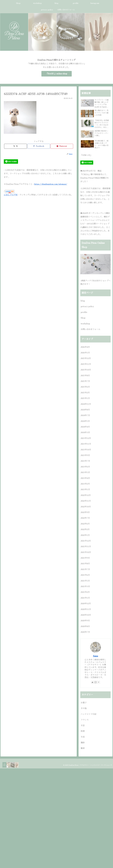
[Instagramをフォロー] (96, 682)
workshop (85, 324)
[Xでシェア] (15, 146)
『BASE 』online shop (57, 74)
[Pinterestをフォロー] (99, 682)
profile (84, 312)
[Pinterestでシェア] (62, 146)
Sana (96, 656)
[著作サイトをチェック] (92, 682)
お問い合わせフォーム (91, 329)
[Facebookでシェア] (39, 146)
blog (83, 301)
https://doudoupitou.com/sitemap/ (51, 184)
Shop (83, 318)
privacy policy (87, 306)
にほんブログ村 (11, 195)
